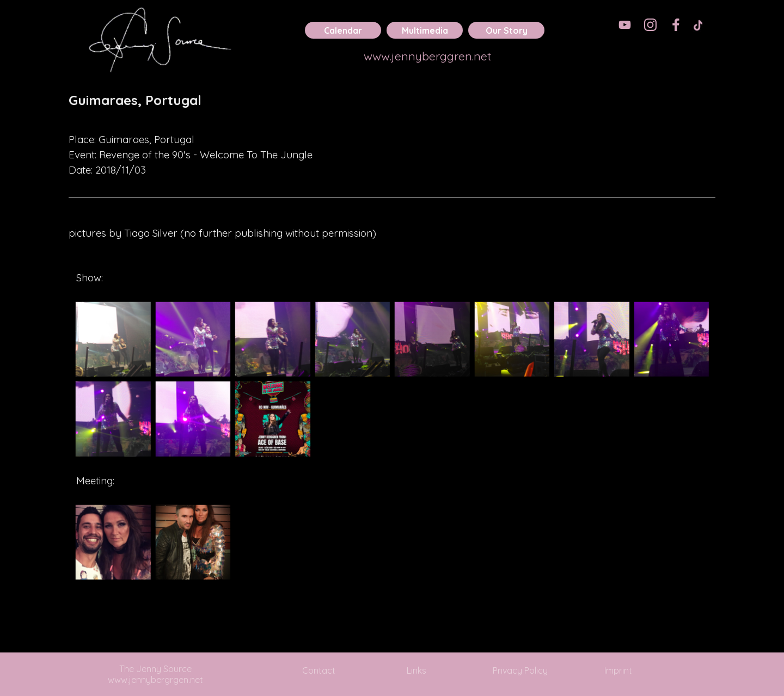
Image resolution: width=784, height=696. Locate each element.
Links (416, 670)
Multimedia (425, 30)
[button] (113, 339)
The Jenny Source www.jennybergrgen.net (155, 674)
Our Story (507, 30)
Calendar (343, 30)
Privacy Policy (520, 670)
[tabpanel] (392, 108)
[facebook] (676, 25)
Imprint (618, 670)
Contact (319, 670)
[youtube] (625, 25)
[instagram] (650, 25)
